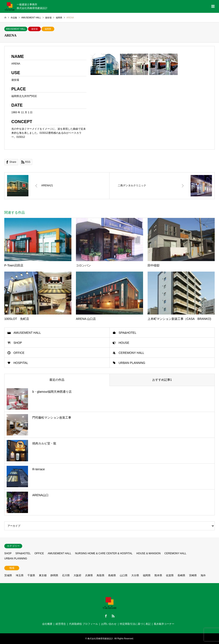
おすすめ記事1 (162, 380)
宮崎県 (193, 575)
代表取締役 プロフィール (84, 624)
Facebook (106, 616)
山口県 (124, 575)
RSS (113, 616)
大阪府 (77, 575)
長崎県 (181, 575)
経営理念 (61, 624)
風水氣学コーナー (164, 624)
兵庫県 (89, 575)
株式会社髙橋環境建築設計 (100, 639)
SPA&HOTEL (128, 333)
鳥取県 (101, 575)
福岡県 (48, 29)
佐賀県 (170, 575)
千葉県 (31, 575)
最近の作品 (57, 380)
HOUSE (124, 343)
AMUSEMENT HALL (16, 29)
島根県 (112, 575)
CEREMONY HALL (132, 353)
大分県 (135, 575)
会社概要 (47, 624)
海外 (203, 575)
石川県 (66, 575)
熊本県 (158, 575)
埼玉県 (20, 575)
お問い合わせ (109, 624)
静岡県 (54, 575)
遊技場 (34, 29)
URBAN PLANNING (132, 363)
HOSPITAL (21, 363)
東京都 (43, 575)
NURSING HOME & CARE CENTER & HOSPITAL (104, 553)
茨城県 (8, 575)
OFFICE (19, 353)
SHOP (18, 343)
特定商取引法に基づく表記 (135, 624)
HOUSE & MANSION (148, 553)
